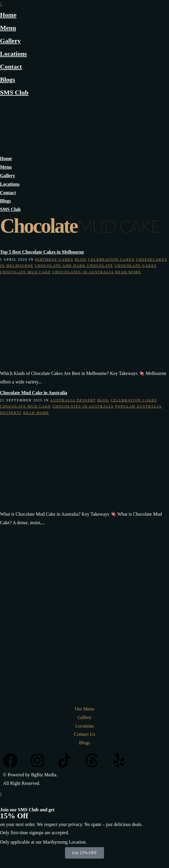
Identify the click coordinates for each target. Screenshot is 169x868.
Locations (13, 54)
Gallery (10, 41)
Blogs (7, 79)
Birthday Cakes (54, 259)
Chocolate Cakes (136, 266)
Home (8, 15)
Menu (8, 28)
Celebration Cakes (111, 259)
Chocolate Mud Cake (25, 272)
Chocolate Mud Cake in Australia (34, 393)
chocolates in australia (83, 272)
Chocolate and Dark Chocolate (74, 266)
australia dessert (73, 400)
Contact (11, 67)
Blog (81, 259)
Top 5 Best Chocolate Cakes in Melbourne (42, 252)
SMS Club (14, 92)
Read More (128, 272)
